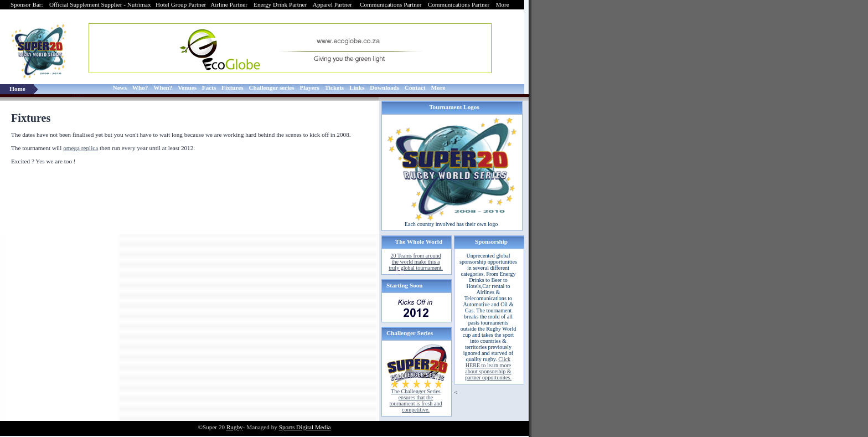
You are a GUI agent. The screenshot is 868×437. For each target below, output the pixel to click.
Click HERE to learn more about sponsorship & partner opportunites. (488, 368)
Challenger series (271, 88)
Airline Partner (229, 4)
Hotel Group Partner (181, 4)
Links (357, 88)
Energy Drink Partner (280, 4)
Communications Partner (391, 4)
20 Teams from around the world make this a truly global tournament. (416, 262)
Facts (209, 88)
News (120, 88)
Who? (140, 88)
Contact (415, 88)
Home (17, 89)
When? (163, 88)
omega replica (81, 148)
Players (309, 88)
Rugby (235, 427)
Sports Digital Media (305, 427)
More (503, 4)
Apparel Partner (333, 4)
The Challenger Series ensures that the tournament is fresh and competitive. (416, 400)
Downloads (384, 88)
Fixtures (232, 88)
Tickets (335, 88)
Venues (187, 88)
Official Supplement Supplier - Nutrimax (100, 4)
